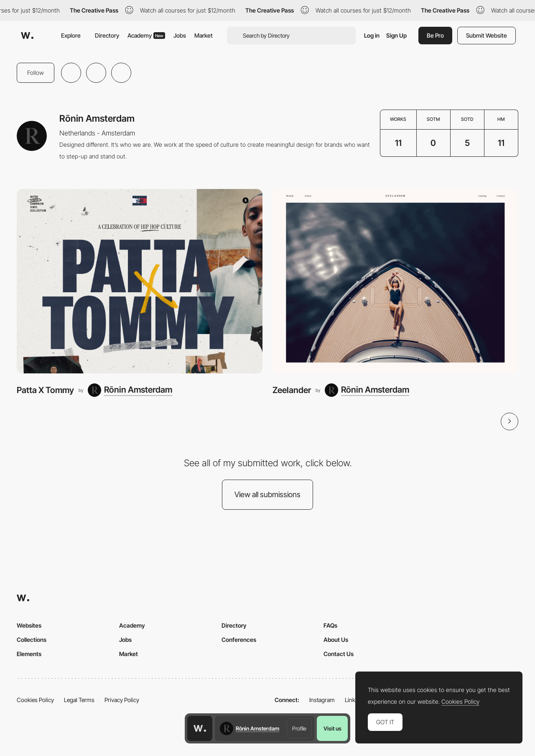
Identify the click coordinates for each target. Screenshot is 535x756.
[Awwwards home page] (200, 728)
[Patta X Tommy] (140, 281)
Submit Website (487, 35)
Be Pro (435, 35)
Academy (146, 35)
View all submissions (267, 494)
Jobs (180, 35)
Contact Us (339, 654)
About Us (336, 640)
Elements (29, 654)
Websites (29, 625)
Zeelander (292, 390)
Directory (107, 35)
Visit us (332, 728)
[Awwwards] (27, 36)
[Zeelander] (395, 281)
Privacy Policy (122, 700)
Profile (299, 728)
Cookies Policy (35, 700)
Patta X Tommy (45, 390)
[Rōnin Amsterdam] (130, 390)
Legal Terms (79, 700)
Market (204, 35)
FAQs (330, 625)
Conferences (239, 640)
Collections (32, 640)
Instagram (322, 700)
